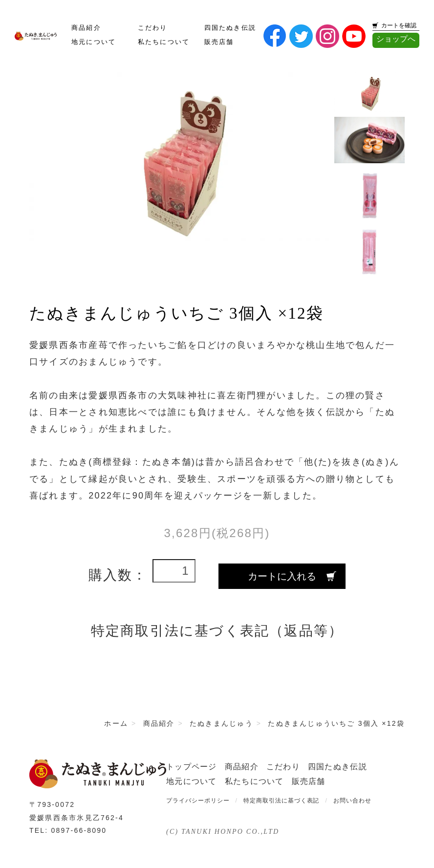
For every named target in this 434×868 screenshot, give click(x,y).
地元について (94, 42)
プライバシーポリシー (198, 801)
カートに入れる (282, 576)
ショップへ (396, 39)
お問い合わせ (352, 801)
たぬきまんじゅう (221, 723)
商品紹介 (86, 28)
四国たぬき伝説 (230, 28)
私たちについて (164, 42)
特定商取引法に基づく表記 (282, 801)
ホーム (116, 723)
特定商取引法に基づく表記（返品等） (217, 631)
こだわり (153, 28)
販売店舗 (219, 42)
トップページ (192, 767)
